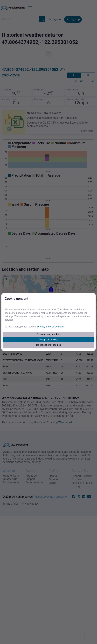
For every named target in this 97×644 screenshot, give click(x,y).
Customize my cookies (49, 334)
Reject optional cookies (49, 345)
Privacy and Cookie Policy (51, 327)
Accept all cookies (48, 340)
